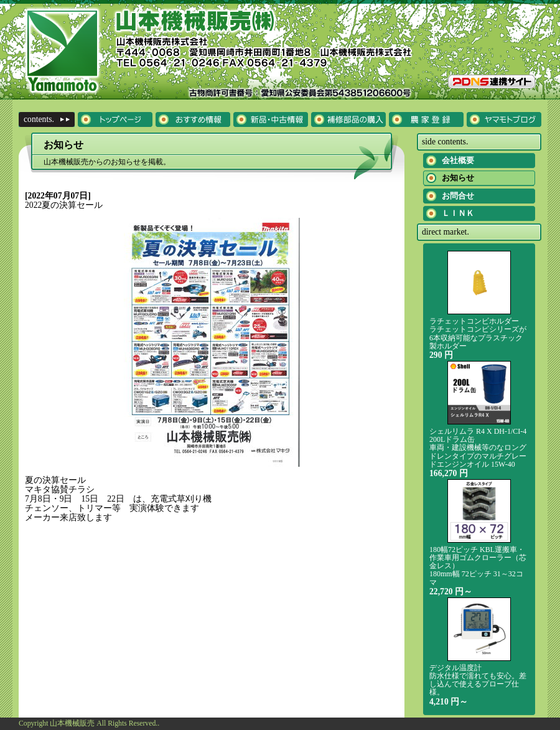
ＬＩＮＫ (458, 213)
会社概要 (458, 160)
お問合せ (458, 196)
